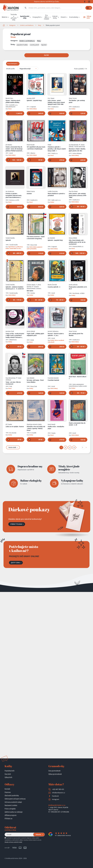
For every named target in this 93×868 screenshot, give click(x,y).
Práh (11, 386)
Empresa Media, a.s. (78, 246)
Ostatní (63, 17)
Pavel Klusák (31, 145)
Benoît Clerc (9, 98)
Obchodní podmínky (12, 795)
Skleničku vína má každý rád (36, 428)
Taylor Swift (35, 334)
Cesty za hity (15, 335)
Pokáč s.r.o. (55, 153)
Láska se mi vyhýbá (15, 427)
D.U (49, 98)
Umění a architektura (27, 25)
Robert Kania (31, 191)
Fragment (33, 107)
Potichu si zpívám (15, 196)
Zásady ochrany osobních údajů (13, 842)
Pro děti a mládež (46, 17)
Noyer (53, 98)
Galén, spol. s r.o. (56, 200)
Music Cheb (34, 245)
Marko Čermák (52, 285)
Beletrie (5, 17)
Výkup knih (8, 777)
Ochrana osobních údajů (13, 802)
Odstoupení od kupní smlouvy (15, 799)
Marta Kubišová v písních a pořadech (56, 194)
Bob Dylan (30, 291)
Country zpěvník (54, 287)
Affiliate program (11, 815)
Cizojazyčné (37, 17)
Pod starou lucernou (36, 238)
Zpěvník (34, 100)
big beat (44, 45)
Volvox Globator (77, 153)
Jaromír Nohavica (53, 331)
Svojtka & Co (55, 107)
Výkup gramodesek (55, 774)
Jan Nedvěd (51, 238)
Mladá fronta (13, 340)
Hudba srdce (56, 428)
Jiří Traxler (9, 424)
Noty (40, 25)
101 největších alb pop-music (36, 148)
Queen (13, 101)
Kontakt (7, 789)
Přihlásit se (8, 818)
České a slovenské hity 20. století (14, 149)
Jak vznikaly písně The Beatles (76, 334)
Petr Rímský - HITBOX (79, 293)
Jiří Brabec (9, 145)
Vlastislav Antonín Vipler (34, 424)
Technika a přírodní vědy (14, 17)
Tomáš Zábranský (80, 146)
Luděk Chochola (53, 191)
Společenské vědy (25, 17)
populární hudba (22, 45)
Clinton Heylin (31, 285)
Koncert (56, 334)
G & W (11, 153)
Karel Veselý (51, 424)
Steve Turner (73, 98)
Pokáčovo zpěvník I (57, 149)
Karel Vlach (78, 377)
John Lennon (78, 195)
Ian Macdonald (73, 145)
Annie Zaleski (31, 331)
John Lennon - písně (56, 102)
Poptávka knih (10, 771)
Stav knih (8, 774)
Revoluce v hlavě (77, 150)
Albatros (33, 153)
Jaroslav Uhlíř (31, 98)
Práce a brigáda (10, 809)
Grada (32, 340)
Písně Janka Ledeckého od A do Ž (78, 288)
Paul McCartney (11, 378)
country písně (34, 45)
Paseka (53, 433)
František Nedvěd (53, 378)
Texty (13, 383)
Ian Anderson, (10, 191)
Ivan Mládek (30, 378)
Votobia (33, 293)
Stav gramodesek (54, 771)
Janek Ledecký (73, 285)
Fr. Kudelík (33, 433)
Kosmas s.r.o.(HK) (14, 200)
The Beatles (77, 101)
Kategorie (12, 25)
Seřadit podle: (11, 68)
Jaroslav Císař (10, 331)
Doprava (8, 792)
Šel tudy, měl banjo (35, 381)
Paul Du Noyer (73, 191)
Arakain (29, 194)
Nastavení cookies (11, 805)
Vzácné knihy (55, 17)
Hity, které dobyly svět (77, 242)
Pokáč (50, 145)
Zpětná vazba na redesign (14, 812)
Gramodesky (74, 17)
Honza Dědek (73, 238)
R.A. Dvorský (13, 433)
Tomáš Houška (10, 238)
